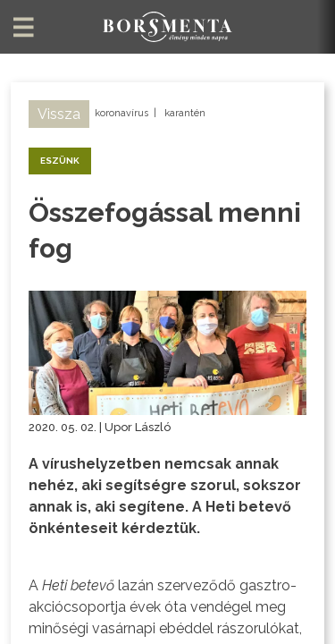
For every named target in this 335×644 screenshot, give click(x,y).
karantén (185, 113)
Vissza (59, 114)
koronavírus (121, 113)
